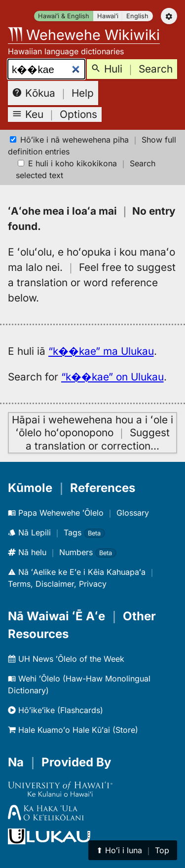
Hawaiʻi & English (64, 16)
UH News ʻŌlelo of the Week (66, 659)
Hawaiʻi (108, 16)
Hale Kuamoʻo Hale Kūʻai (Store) (73, 730)
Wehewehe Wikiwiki (84, 35)
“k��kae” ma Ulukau (101, 351)
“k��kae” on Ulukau (112, 377)
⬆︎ (133, 850)
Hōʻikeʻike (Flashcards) (55, 710)
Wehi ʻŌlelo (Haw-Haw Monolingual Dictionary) (79, 684)
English (137, 16)
